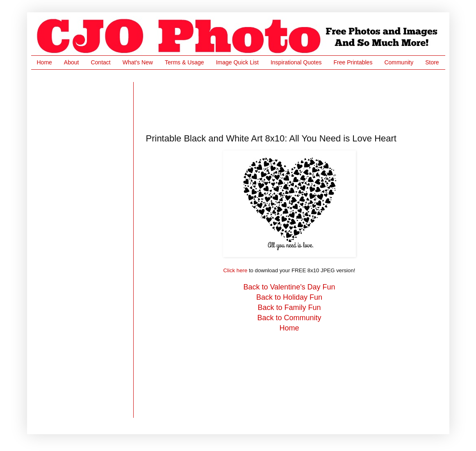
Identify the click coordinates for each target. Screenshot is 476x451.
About (72, 62)
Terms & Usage (184, 62)
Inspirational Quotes (296, 62)
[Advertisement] (295, 100)
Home (44, 62)
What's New (138, 62)
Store (432, 62)
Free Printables (353, 62)
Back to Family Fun (289, 307)
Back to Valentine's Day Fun (289, 287)
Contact (100, 62)
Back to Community (289, 318)
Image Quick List (237, 62)
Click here (236, 270)
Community (399, 62)
